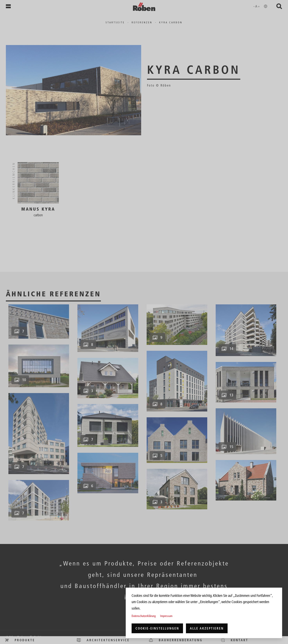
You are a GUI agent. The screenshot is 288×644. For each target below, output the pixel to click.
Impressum (166, 616)
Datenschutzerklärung (144, 616)
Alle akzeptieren (207, 628)
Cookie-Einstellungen (157, 628)
